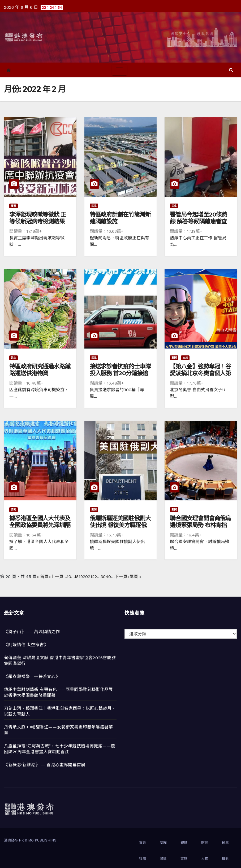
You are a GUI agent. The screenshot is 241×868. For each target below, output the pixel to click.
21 (90, 577)
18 (76, 577)
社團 (143, 859)
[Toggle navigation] (119, 70)
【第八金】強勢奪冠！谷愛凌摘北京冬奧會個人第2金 (200, 373)
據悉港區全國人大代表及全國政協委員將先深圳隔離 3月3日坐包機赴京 (40, 525)
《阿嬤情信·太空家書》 (26, 645)
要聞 (14, 206)
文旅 (185, 358)
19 (81, 577)
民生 (94, 206)
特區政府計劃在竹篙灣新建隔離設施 (120, 218)
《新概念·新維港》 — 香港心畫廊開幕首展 (45, 765)
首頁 (143, 842)
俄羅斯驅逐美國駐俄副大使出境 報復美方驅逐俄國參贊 (120, 525)
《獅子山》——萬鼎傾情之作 (32, 632)
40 (108, 577)
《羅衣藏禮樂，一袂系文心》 (32, 677)
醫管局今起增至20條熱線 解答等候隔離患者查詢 (198, 222)
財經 (205, 842)
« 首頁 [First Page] (43, 577)
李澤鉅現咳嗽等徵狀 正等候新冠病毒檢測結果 (38, 218)
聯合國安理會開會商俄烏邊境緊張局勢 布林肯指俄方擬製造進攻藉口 (200, 525)
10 (69, 577)
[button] (231, 70)
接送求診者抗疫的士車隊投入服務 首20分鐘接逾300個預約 (120, 373)
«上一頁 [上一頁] (56, 577)
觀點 (184, 842)
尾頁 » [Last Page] (135, 577)
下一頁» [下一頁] (122, 577)
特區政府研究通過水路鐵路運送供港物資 (40, 370)
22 (94, 577)
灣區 (163, 859)
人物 (205, 859)
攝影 (225, 859)
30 (103, 577)
